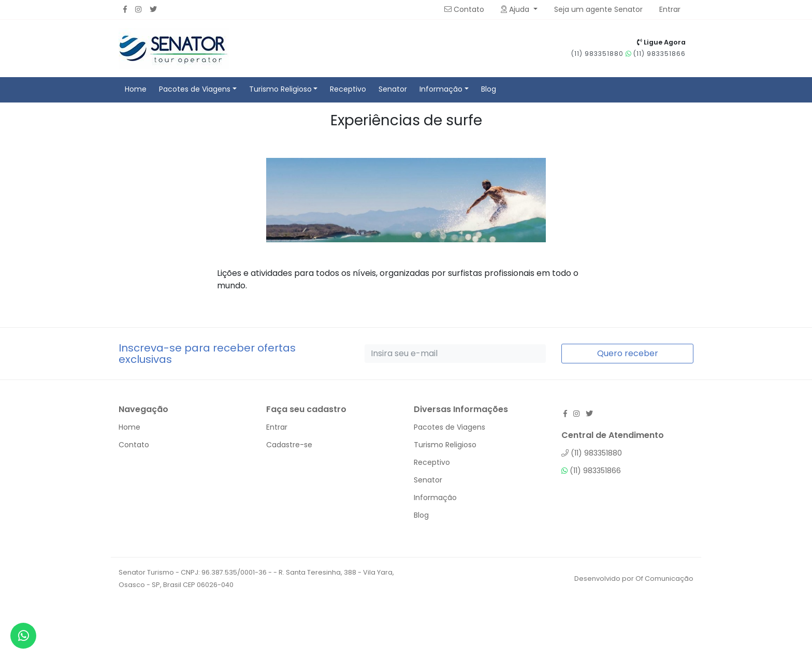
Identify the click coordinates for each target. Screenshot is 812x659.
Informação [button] (441, 89)
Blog (489, 89)
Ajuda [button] (516, 9)
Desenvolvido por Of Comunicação (634, 579)
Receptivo (348, 89)
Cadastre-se (289, 445)
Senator (393, 89)
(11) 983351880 (598, 54)
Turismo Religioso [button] (280, 89)
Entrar (277, 427)
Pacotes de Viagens (450, 427)
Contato (464, 9)
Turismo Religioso (445, 445)
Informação (435, 497)
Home (136, 89)
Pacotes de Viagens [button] (195, 89)
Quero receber (628, 353)
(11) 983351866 (656, 54)
